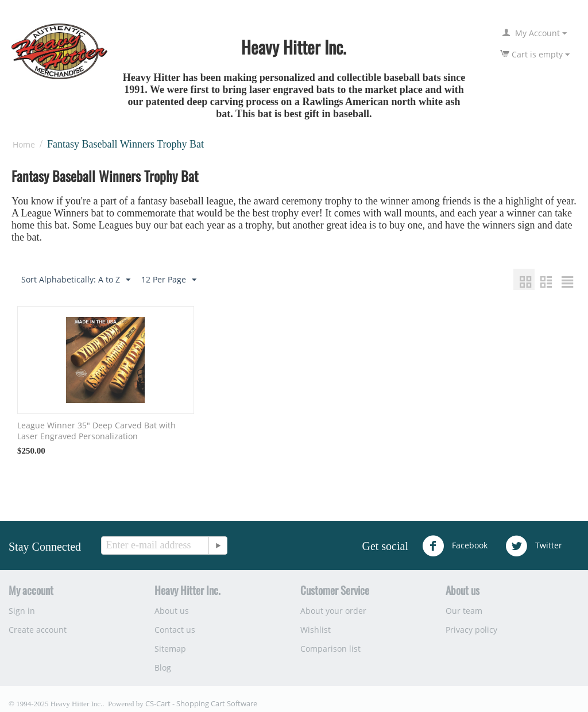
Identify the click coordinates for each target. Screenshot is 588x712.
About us (172, 611)
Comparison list (330, 649)
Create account (38, 630)
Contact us (175, 630)
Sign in (22, 611)
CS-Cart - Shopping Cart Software (201, 703)
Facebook (455, 546)
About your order (333, 611)
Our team (464, 611)
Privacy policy (471, 630)
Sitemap (170, 649)
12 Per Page (169, 280)
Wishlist (316, 630)
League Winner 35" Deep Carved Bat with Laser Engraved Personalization (96, 431)
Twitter (534, 546)
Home (24, 144)
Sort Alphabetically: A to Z (76, 280)
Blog (163, 667)
